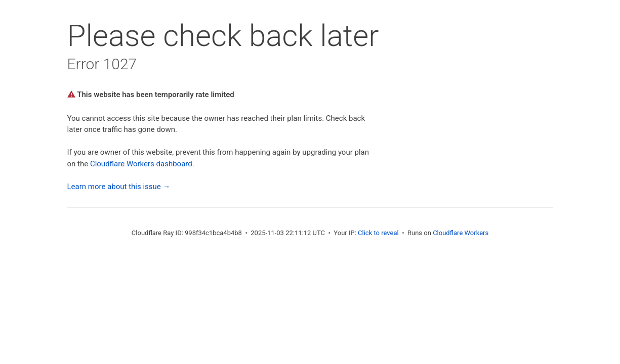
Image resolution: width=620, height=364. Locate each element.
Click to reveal (378, 233)
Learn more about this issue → (119, 187)
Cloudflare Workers (461, 233)
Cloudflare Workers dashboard (141, 164)
